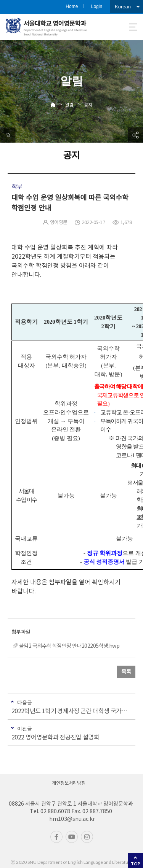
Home (72, 6)
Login (97, 6)
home (8, 135)
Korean (123, 7)
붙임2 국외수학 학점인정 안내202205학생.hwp (69, 646)
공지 (88, 105)
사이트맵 (133, 27)
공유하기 (135, 135)
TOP (136, 864)
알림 (69, 105)
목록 (126, 672)
